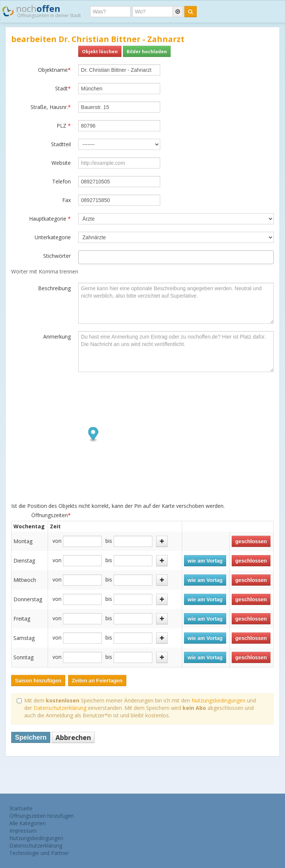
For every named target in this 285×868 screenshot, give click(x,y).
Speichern (31, 737)
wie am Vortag (205, 561)
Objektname (54, 70)
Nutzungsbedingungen (218, 700)
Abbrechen (73, 737)
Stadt (63, 88)
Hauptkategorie (50, 219)
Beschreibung (54, 288)
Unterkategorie (53, 237)
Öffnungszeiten (51, 515)
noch (42, 11)
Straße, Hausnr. (51, 107)
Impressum (23, 831)
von (57, 541)
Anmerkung (57, 337)
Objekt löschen (100, 51)
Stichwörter (57, 256)
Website (61, 163)
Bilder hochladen (147, 51)
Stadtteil (61, 144)
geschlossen (251, 541)
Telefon (61, 181)
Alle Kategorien (28, 823)
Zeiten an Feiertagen (97, 680)
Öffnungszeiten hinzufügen (42, 816)
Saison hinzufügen (38, 680)
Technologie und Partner (39, 853)
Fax (66, 200)
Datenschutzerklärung (60, 708)
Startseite (21, 808)
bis (109, 541)
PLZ (64, 126)
